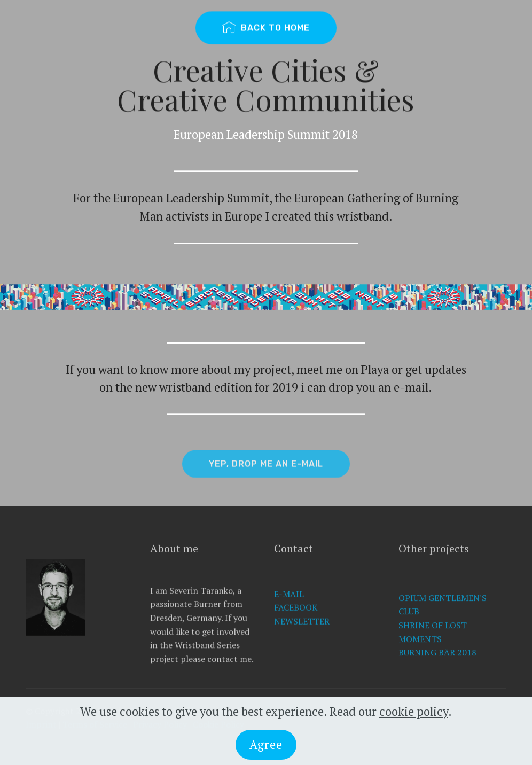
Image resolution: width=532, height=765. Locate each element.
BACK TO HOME (266, 28)
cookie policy (414, 717)
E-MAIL (289, 608)
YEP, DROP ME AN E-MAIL (266, 468)
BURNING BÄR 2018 (437, 669)
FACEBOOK (296, 622)
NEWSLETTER (302, 636)
